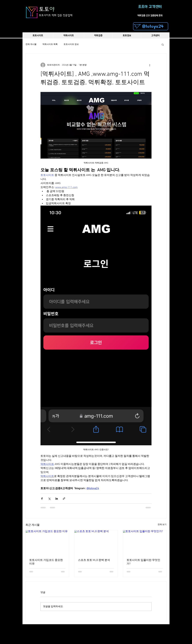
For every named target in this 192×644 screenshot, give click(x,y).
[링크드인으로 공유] (57, 499)
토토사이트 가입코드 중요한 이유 (46, 562)
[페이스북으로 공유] (42, 499)
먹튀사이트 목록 (50, 44)
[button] (163, 44)
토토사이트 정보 (71, 44)
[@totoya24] (151, 26)
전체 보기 (162, 525)
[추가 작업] (150, 65)
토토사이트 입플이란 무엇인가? (143, 562)
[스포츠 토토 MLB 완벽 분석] (96, 542)
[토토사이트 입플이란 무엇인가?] (145, 542)
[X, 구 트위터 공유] (49, 499)
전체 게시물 (31, 44)
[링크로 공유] (64, 499)
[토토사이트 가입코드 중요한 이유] (47, 542)
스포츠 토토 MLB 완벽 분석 (94, 560)
